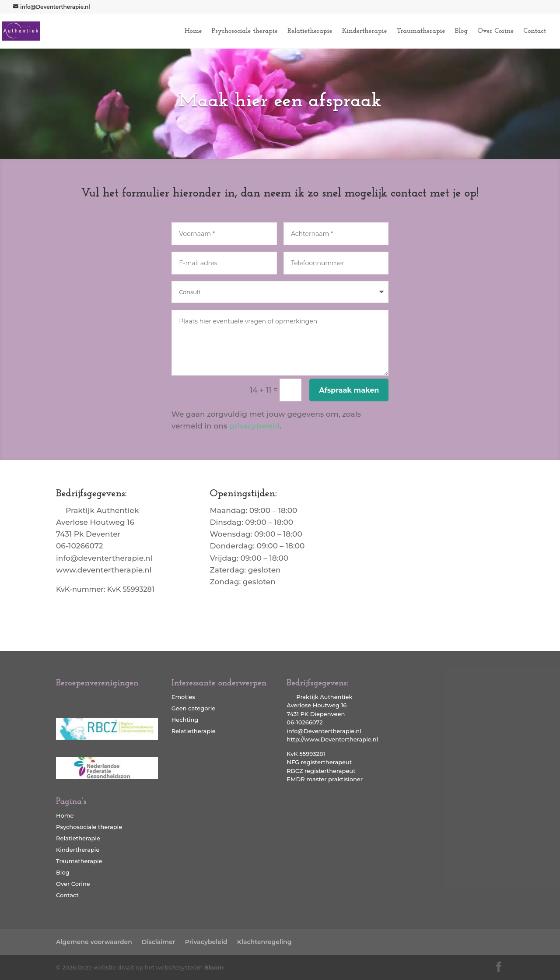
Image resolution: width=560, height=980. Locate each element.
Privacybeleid (206, 942)
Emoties (183, 697)
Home (193, 31)
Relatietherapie (310, 31)
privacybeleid (254, 426)
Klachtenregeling (264, 942)
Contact (535, 31)
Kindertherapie (365, 31)
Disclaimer (159, 942)
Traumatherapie (421, 31)
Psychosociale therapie (245, 31)
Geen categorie (194, 708)
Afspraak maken (349, 390)
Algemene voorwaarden (94, 942)
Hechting (185, 720)
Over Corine (495, 31)
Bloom (214, 967)
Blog (461, 31)
